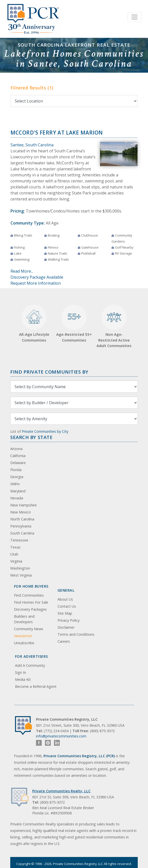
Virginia (16, 561)
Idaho (15, 484)
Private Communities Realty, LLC (61, 791)
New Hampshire (23, 505)
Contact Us (67, 606)
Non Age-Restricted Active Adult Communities (114, 327)
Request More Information (36, 283)
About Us (65, 599)
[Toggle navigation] (134, 17)
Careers (64, 641)
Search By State (31, 437)
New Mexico (20, 512)
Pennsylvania (21, 526)
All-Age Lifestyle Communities (34, 324)
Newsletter (23, 636)
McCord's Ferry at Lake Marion (57, 133)
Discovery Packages (30, 609)
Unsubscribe (24, 643)
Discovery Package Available (37, 277)
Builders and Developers (24, 619)
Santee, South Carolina (32, 145)
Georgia (17, 477)
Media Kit (23, 679)
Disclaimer (66, 627)
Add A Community (30, 665)
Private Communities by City (45, 431)
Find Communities (29, 595)
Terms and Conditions (76, 634)
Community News (29, 629)
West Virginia (21, 575)
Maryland (18, 491)
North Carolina (22, 519)
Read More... (22, 271)
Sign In (20, 672)
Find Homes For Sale (31, 602)
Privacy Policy (68, 620)
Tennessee (19, 540)
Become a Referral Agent (36, 686)
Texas (15, 547)
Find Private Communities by (49, 372)
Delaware (18, 463)
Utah (14, 554)
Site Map (65, 613)
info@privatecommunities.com (61, 736)
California (18, 456)
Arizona (16, 449)
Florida (16, 470)
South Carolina (22, 533)
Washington (20, 568)
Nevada (17, 498)
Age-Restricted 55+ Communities (74, 324)
